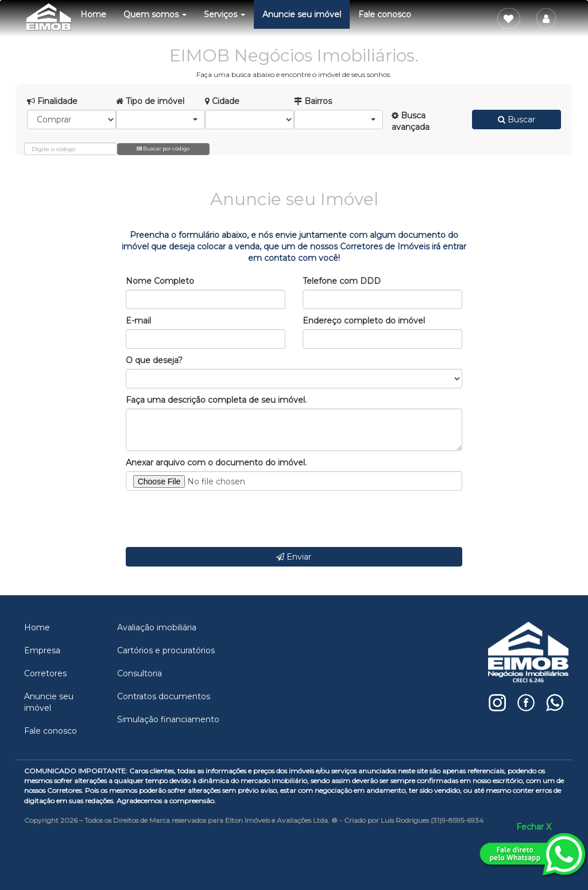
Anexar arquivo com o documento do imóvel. (216, 463)
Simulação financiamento (168, 719)
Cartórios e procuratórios (166, 650)
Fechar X (534, 827)
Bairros (313, 101)
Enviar (294, 557)
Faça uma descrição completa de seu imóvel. (216, 400)
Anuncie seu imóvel (302, 14)
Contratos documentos (164, 696)
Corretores (45, 673)
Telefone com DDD (342, 281)
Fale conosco (385, 14)
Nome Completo (160, 281)
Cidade (222, 101)
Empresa (42, 650)
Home (93, 14)
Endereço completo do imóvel (364, 321)
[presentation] (213, 519)
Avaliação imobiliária (157, 627)
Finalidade (52, 101)
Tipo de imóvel (150, 101)
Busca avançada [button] (411, 121)
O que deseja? (154, 360)
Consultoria (140, 673)
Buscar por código (163, 149)
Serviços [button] (225, 14)
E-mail (138, 321)
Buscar (517, 120)
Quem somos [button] (155, 14)
